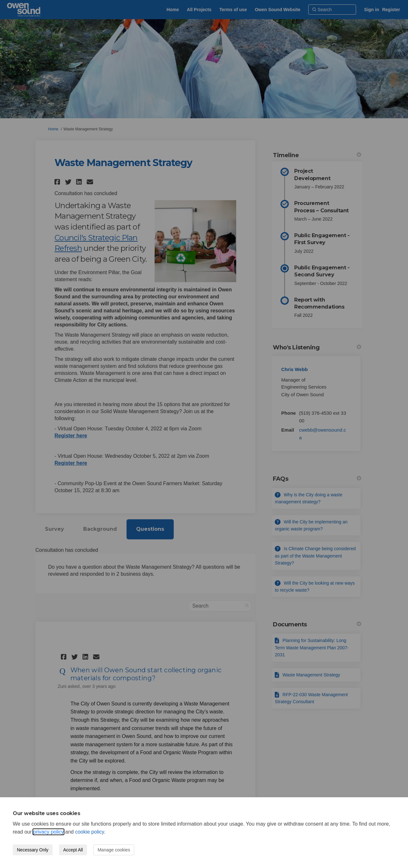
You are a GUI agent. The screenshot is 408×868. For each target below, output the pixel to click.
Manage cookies (114, 850)
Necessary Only (33, 850)
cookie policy (90, 832)
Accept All (73, 850)
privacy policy (48, 832)
